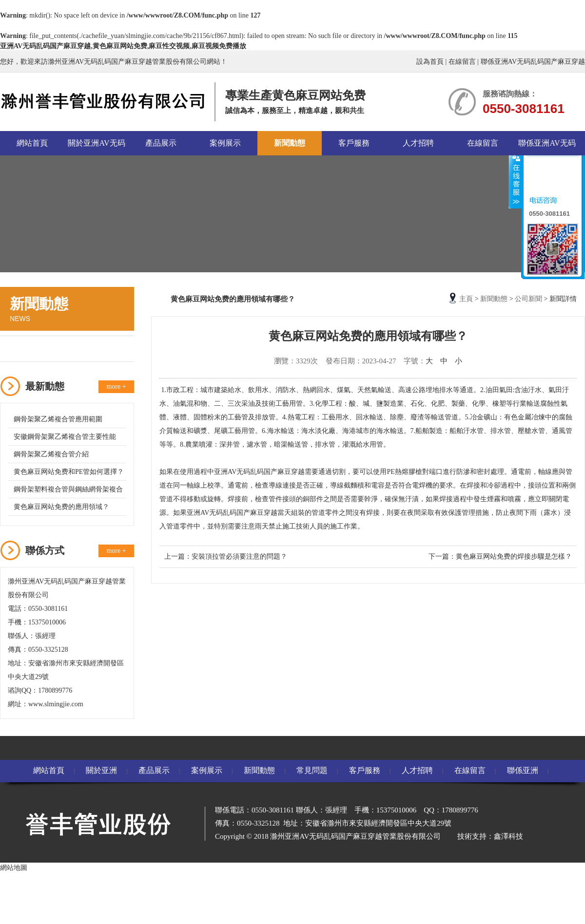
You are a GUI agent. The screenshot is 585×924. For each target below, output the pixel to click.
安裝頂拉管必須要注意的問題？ (239, 556)
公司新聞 (28, 349)
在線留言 (462, 62)
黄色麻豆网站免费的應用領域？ (61, 507)
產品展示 (161, 143)
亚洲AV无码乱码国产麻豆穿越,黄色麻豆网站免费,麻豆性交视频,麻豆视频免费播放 (123, 46)
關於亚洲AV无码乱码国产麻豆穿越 (97, 147)
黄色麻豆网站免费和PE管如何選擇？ (69, 472)
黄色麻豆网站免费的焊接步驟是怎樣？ (514, 556)
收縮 (515, 180)
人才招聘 (418, 143)
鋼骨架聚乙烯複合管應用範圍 (58, 419)
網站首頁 (32, 143)
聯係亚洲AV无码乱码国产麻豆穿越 (533, 62)
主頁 (466, 299)
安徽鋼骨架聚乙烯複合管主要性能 (65, 437)
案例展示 (225, 143)
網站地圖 (14, 868)
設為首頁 (430, 62)
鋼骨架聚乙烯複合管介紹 (51, 454)
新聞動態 (290, 143)
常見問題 (312, 770)
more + (116, 387)
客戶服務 (354, 143)
